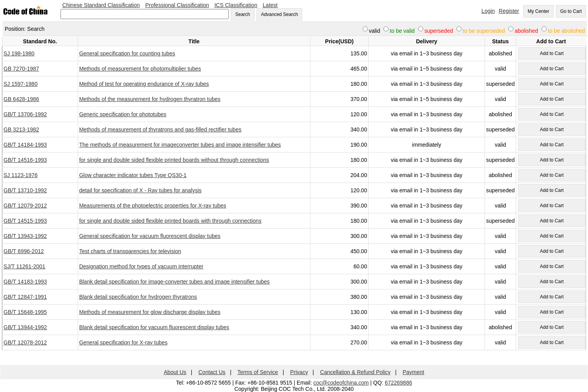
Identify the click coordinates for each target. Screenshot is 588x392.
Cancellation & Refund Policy (355, 372)
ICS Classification (236, 5)
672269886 (398, 383)
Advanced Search (279, 14)
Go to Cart (571, 11)
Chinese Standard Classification (101, 5)
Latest (270, 5)
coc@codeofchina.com (341, 383)
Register (509, 11)
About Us (175, 372)
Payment (413, 372)
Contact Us (212, 372)
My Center (538, 11)
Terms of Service (258, 372)
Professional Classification (177, 5)
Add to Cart (552, 53)
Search (242, 14)
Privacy (299, 372)
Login (488, 11)
